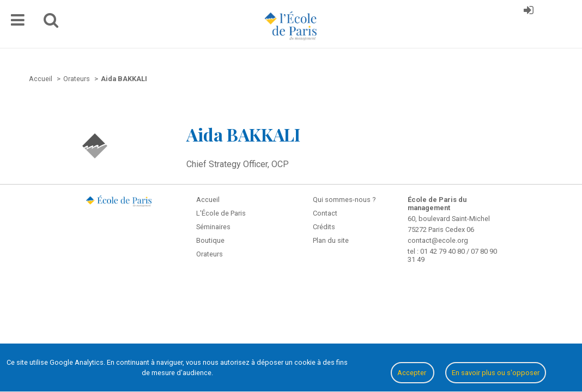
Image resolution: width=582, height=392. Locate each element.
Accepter (413, 373)
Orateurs (210, 254)
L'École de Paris (221, 213)
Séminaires (213, 227)
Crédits (324, 227)
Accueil (208, 200)
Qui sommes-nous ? (344, 200)
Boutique (210, 240)
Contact (325, 213)
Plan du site (331, 240)
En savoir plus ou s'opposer (496, 373)
